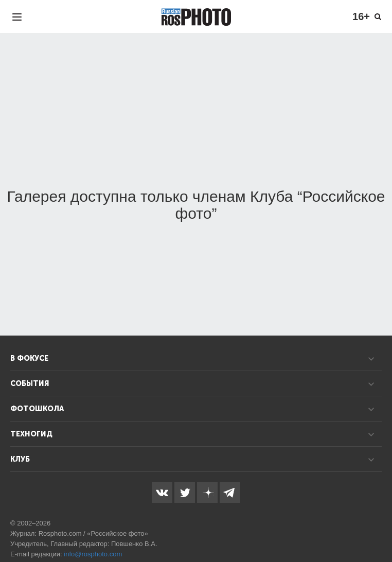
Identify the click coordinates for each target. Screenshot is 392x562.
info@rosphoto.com (93, 554)
